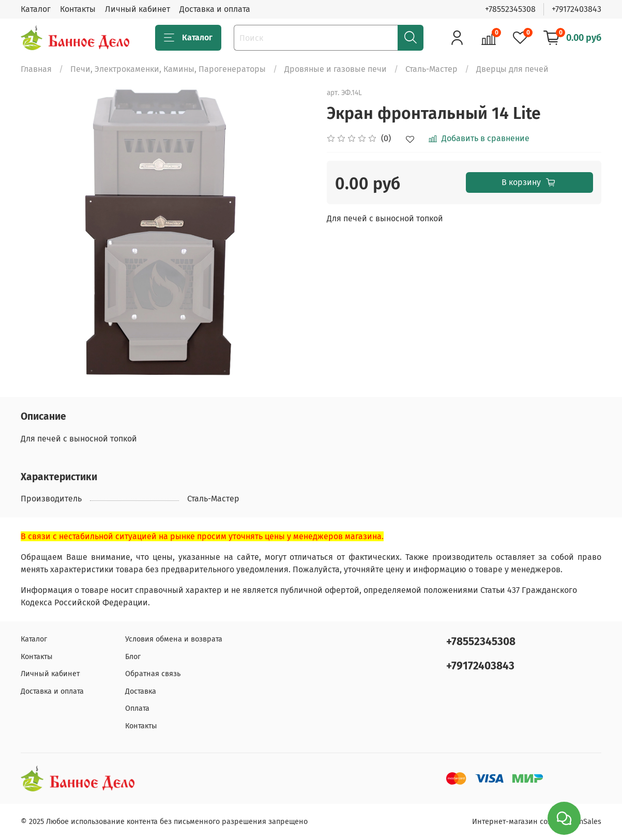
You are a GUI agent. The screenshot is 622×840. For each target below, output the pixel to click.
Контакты (78, 9)
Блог (133, 657)
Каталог (36, 9)
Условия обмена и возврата (174, 639)
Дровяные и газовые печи (336, 69)
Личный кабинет (138, 9)
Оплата (137, 708)
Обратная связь (153, 674)
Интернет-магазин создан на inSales (537, 822)
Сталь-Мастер (431, 69)
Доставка (141, 691)
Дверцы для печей (512, 69)
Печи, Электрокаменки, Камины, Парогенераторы (168, 69)
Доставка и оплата (215, 9)
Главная (36, 69)
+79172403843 (577, 9)
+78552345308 (510, 9)
